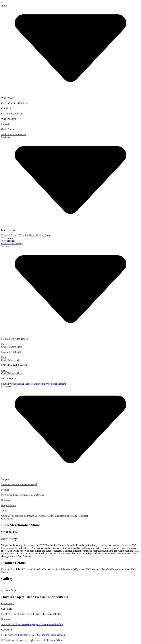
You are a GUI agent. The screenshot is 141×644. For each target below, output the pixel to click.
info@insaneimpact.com (53, 635)
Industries (6, 124)
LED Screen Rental (51, 614)
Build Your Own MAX (29, 516)
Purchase (6, 344)
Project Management (56, 384)
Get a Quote (7, 519)
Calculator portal (10, 516)
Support (37, 624)
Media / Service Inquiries (14, 134)
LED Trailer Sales (33, 614)
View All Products (10, 235)
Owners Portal (30, 484)
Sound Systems (9, 384)
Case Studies (8, 114)
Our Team (23, 103)
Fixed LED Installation (13, 614)
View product (8, 238)
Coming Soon (43, 235)
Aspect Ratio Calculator (52, 516)
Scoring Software (25, 384)
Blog (4, 505)
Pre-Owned (7, 495)
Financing (18, 495)
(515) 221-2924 (34, 635)
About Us (14, 103)
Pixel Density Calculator (76, 516)
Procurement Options (33, 495)
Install (4, 371)
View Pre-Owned (28, 235)
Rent (4, 357)
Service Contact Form (12, 484)
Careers (5, 103)
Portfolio (18, 114)
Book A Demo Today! (12, 243)
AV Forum (11, 505)
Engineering (39, 384)
